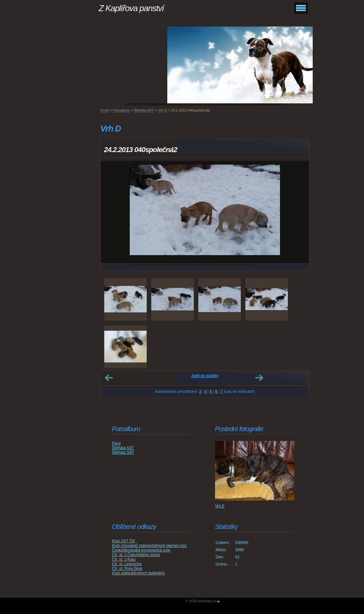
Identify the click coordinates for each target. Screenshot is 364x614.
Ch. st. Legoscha (127, 564)
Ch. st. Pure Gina (127, 569)
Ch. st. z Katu (124, 559)
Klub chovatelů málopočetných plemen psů (149, 546)
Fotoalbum (121, 110)
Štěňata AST (144, 110)
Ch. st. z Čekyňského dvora (136, 555)
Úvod (105, 110)
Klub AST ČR (124, 541)
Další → (259, 378)
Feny (116, 443)
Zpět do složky (205, 376)
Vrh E (220, 506)
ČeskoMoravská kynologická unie (141, 550)
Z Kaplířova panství (131, 8)
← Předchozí (109, 378)
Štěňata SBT (123, 452)
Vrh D (162, 110)
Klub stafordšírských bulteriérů (138, 573)
